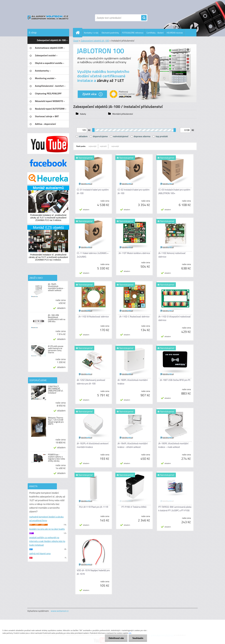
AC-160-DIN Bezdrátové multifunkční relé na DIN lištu (57, 318)
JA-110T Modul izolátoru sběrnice (134, 253)
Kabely (83, 114)
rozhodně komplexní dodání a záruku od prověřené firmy (46, 519)
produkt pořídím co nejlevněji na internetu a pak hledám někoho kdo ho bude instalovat (47, 541)
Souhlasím (138, 638)
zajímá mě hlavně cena (40, 553)
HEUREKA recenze (175, 33)
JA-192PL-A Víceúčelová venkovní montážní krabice (93, 445)
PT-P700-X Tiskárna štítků (134, 507)
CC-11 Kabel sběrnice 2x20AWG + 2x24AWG (93, 255)
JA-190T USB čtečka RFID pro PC (175, 380)
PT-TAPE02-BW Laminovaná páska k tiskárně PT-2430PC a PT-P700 (175, 509)
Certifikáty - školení (155, 33)
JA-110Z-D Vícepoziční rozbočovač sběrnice (175, 318)
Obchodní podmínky (110, 33)
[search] (144, 18)
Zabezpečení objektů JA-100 (95, 41)
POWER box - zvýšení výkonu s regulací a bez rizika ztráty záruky (56, 458)
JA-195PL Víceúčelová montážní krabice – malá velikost (173, 445)
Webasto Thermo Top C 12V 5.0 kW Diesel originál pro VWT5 (56, 421)
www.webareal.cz (60, 611)
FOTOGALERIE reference (133, 33)
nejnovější (115, 146)
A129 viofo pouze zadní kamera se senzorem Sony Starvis (56, 349)
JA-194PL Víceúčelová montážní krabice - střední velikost (56, 287)
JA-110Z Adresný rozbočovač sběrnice (172, 255)
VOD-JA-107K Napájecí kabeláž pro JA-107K (93, 572)
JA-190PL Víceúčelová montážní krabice (133, 382)
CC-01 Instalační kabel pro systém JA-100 (93, 191)
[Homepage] (79, 33)
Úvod (76, 41)
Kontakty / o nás (91, 33)
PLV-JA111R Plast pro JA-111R (94, 507)
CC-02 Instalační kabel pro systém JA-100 (133, 191)
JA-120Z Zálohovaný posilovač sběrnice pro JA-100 (91, 382)
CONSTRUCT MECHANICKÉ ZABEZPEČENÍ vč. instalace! (56, 390)
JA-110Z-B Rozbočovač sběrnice (94, 317)
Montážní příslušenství (122, 114)
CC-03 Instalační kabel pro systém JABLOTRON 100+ (174, 191)
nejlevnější (92, 146)
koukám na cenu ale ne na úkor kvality (47, 529)
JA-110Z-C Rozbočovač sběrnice (134, 317)
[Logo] (48, 18)
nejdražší (103, 146)
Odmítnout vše (116, 638)
